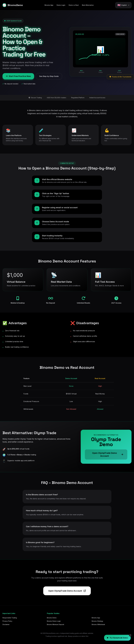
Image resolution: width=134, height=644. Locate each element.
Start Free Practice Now (18, 76)
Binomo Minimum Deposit (55, 624)
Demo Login (61, 5)
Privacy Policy (7, 621)
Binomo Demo (52, 618)
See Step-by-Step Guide (49, 76)
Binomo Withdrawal (98, 624)
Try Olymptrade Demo (117, 638)
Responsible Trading (10, 618)
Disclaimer (6, 624)
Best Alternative (88, 5)
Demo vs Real (74, 5)
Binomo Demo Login (54, 621)
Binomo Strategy (97, 621)
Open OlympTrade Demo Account (67, 591)
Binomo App (49, 5)
